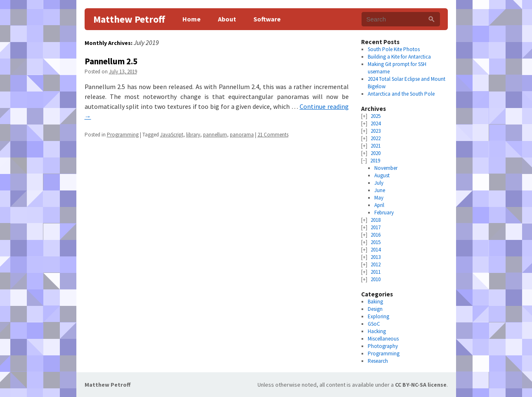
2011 (376, 272)
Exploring (378, 316)
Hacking (377, 331)
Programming (123, 135)
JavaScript (172, 135)
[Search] (432, 19)
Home (192, 19)
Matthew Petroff (129, 19)
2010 (376, 279)
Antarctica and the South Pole (401, 94)
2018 (376, 220)
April (379, 205)
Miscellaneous (383, 339)
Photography (383, 346)
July (379, 183)
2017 (376, 227)
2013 (376, 257)
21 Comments (273, 135)
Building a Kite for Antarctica (399, 57)
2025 (376, 116)
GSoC (374, 324)
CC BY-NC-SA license (421, 385)
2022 (376, 138)
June (380, 190)
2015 (376, 242)
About (227, 19)
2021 (376, 146)
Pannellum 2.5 (111, 61)
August (382, 175)
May (379, 198)
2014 (376, 250)
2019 (375, 161)
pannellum (215, 135)
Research (378, 361)
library (193, 135)
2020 (376, 153)
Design (375, 309)
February (384, 213)
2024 (376, 123)
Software (267, 19)
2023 (376, 131)
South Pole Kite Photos (394, 49)
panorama (242, 135)
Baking (375, 302)
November (386, 168)
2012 (376, 264)
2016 (376, 235)
